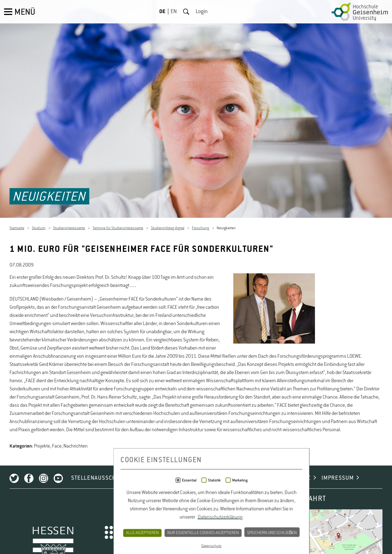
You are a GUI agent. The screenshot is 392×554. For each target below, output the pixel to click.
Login (202, 12)
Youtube (58, 533)
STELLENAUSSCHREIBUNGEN (110, 532)
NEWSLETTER (176, 532)
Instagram (44, 533)
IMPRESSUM (338, 532)
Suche (186, 12)
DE (162, 12)
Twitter (14, 533)
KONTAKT (249, 532)
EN (174, 12)
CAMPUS (216, 532)
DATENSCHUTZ (292, 532)
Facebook (29, 533)
